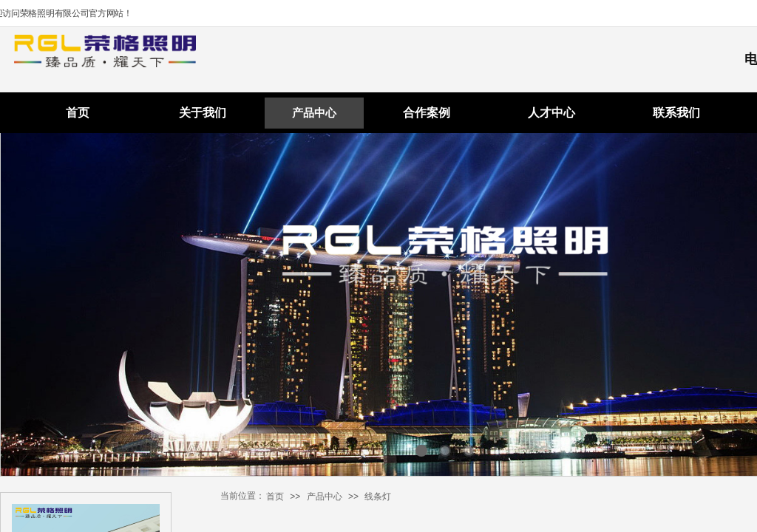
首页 (78, 113)
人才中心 (551, 113)
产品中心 (314, 113)
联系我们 (676, 113)
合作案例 (427, 113)
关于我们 (203, 113)
